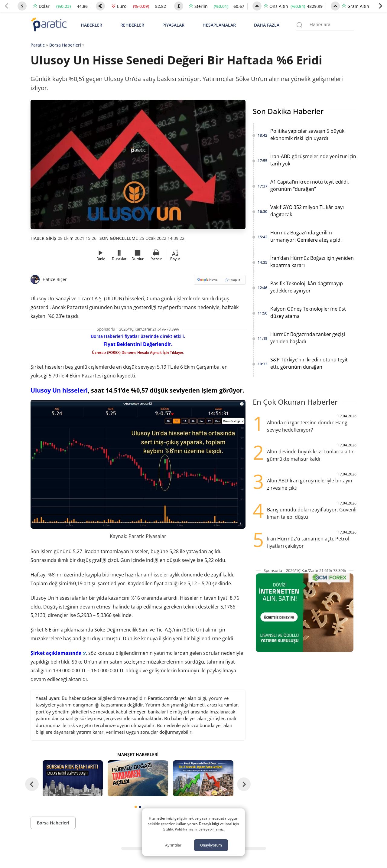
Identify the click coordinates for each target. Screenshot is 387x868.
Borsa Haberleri (65, 45)
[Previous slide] (7, 6)
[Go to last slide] (32, 784)
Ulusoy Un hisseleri (59, 390)
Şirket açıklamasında (58, 653)
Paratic (38, 45)
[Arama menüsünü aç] (299, 25)
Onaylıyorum (211, 845)
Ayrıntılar (173, 845)
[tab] (136, 807)
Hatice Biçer (55, 279)
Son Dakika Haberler (288, 111)
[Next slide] (380, 6)
